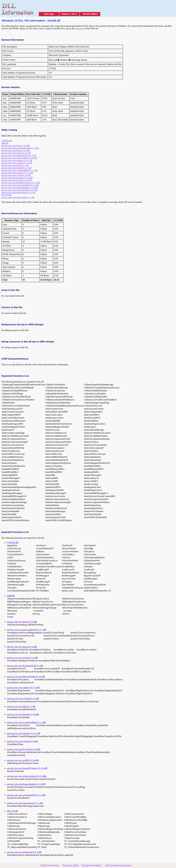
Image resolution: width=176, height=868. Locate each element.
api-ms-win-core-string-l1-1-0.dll (16, 153)
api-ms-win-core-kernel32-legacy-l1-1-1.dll (21, 183)
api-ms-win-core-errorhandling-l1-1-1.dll (19, 170)
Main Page (49, 14)
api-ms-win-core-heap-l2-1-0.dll (16, 150)
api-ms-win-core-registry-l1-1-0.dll (17, 160)
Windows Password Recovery (118, 865)
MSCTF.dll (6, 195)
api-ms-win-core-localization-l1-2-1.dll (19, 155)
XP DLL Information (50, 865)
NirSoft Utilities (90, 14)
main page (79, 28)
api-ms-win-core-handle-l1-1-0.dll (16, 168)
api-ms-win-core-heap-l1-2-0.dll (16, 146)
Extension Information (92, 865)
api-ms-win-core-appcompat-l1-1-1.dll (18, 192)
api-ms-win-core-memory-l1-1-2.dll (17, 173)
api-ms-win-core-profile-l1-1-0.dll (16, 180)
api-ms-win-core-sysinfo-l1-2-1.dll (17, 163)
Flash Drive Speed (70, 865)
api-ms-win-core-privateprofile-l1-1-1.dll (19, 190)
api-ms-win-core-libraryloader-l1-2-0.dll (19, 158)
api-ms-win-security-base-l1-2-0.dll (17, 178)
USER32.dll (7, 141)
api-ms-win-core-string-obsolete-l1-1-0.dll (20, 185)
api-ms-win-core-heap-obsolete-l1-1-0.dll (20, 188)
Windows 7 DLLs (69, 14)
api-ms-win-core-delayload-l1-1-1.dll (18, 197)
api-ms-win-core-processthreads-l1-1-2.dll (20, 148)
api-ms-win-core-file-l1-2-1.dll (15, 165)
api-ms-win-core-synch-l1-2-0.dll (16, 175)
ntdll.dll (5, 143)
